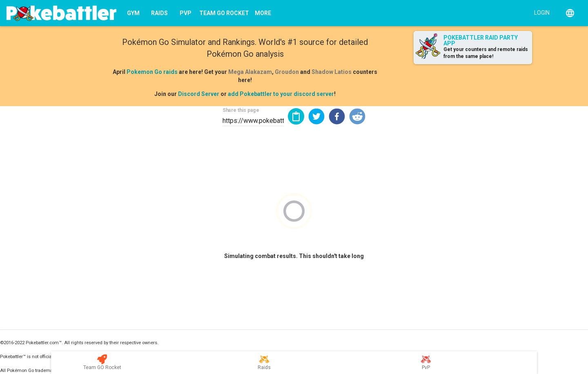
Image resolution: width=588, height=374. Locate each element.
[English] (570, 13)
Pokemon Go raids (152, 72)
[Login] (540, 12)
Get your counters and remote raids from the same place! (486, 53)
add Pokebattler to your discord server (281, 94)
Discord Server (199, 94)
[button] (316, 116)
